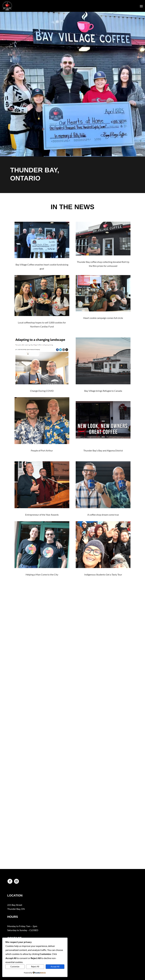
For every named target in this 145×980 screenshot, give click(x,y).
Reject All (35, 967)
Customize (15, 967)
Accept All (55, 967)
